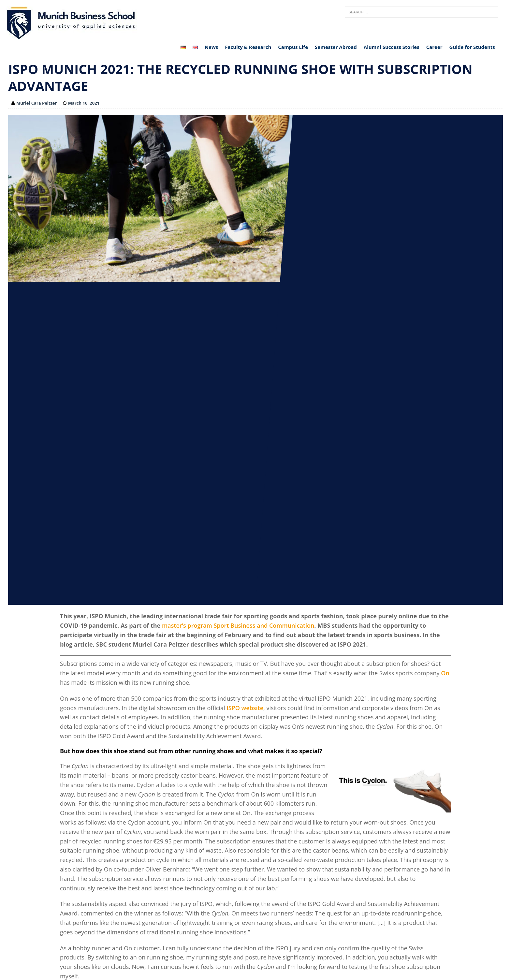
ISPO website (245, 708)
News (211, 47)
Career (434, 47)
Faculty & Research (248, 47)
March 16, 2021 (84, 103)
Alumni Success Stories (392, 47)
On (445, 673)
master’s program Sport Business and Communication (238, 625)
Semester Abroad (336, 47)
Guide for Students (472, 47)
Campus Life (293, 47)
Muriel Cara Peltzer (36, 103)
